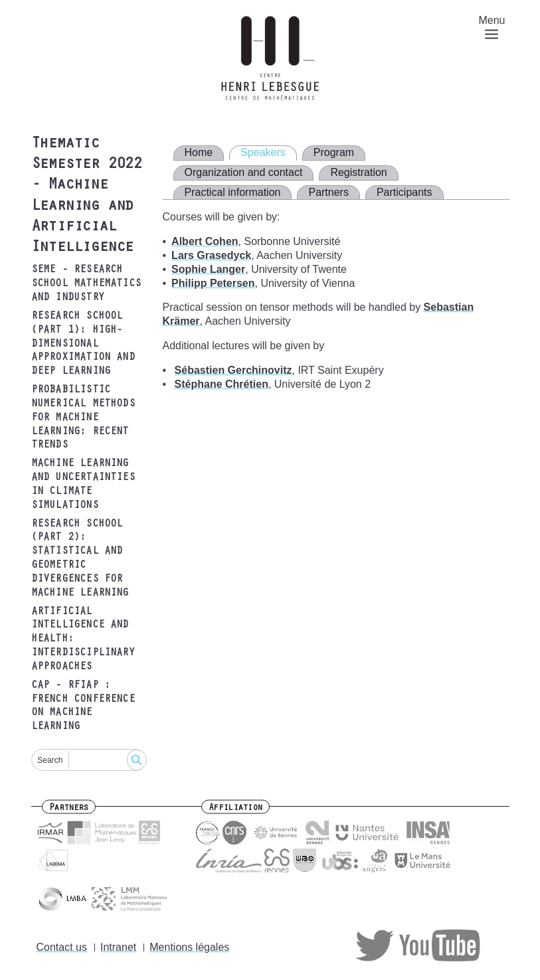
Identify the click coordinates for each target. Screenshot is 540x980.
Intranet (118, 947)
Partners (328, 192)
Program (334, 152)
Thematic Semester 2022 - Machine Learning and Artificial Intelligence (86, 197)
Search (50, 760)
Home (199, 152)
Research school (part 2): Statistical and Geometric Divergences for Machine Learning (80, 559)
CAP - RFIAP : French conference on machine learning (83, 706)
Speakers (263, 152)
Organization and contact (244, 172)
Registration (358, 172)
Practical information (233, 192)
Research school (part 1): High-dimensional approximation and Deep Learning (83, 344)
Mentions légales (189, 947)
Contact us (62, 947)
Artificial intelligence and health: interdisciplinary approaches (83, 640)
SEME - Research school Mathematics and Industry (86, 284)
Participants (405, 192)
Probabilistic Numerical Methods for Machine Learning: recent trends (83, 418)
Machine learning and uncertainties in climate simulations (83, 485)
